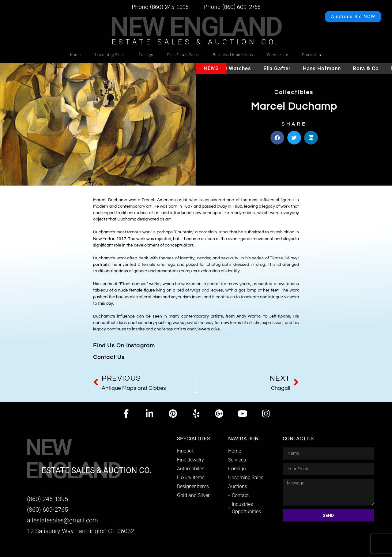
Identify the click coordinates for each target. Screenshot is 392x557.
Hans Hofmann (326, 68)
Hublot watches (235, 68)
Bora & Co (370, 68)
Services (278, 55)
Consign (146, 55)
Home (75, 55)
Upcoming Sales (110, 55)
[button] (277, 135)
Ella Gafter (282, 68)
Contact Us (109, 357)
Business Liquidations (233, 55)
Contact (312, 55)
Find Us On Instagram (124, 346)
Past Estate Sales (183, 55)
